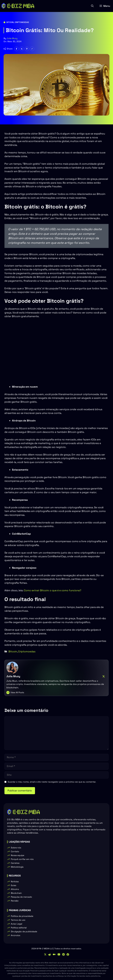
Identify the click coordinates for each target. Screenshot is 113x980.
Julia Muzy (12, 38)
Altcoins (15, 889)
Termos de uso (18, 920)
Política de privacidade (22, 916)
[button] (92, 6)
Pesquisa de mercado (21, 897)
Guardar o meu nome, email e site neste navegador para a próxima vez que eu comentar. (52, 782)
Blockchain (16, 893)
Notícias (15, 881)
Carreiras (15, 863)
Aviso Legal (16, 924)
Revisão (15, 901)
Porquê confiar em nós (22, 859)
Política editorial (19, 928)
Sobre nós (16, 848)
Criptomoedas (22, 22)
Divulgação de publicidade (24, 931)
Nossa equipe (17, 855)
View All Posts (17, 692)
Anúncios (15, 935)
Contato (15, 851)
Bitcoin (10, 22)
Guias (13, 885)
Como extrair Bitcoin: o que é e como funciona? (53, 590)
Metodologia (17, 867)
